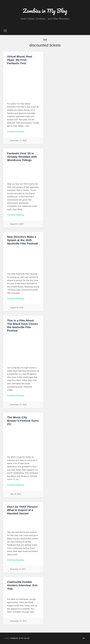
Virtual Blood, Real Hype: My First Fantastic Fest (20, 60)
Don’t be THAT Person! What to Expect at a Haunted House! (22, 510)
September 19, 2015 (18, 621)
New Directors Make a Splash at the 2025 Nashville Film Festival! (23, 240)
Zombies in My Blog (45, 11)
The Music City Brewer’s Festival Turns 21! (23, 421)
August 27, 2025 (17, 224)
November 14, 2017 (18, 569)
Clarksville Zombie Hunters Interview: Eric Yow (22, 585)
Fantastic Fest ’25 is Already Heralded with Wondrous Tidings (22, 157)
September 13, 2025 (18, 141)
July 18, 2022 (16, 494)
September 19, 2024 (18, 405)
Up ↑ (84, 638)
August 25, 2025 (17, 308)
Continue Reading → (17, 131)
